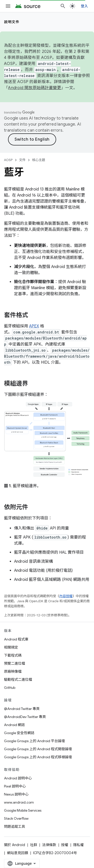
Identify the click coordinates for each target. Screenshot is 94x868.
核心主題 (39, 160)
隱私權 (78, 845)
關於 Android (15, 845)
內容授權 (66, 596)
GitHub (10, 688)
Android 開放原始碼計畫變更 (34, 88)
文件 (22, 160)
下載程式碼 (13, 655)
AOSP (8, 160)
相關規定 (11, 647)
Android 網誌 (14, 725)
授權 (65, 845)
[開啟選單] (8, 6)
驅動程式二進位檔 (18, 680)
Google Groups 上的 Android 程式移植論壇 (38, 757)
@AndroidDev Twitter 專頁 (25, 717)
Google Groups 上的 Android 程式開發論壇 (38, 749)
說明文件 (12, 22)
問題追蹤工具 (15, 826)
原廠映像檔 (13, 671)
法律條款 (49, 845)
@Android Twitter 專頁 (22, 709)
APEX (34, 326)
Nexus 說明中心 (16, 794)
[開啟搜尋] (63, 6)
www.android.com (19, 802)
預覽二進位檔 (15, 663)
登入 (85, 6)
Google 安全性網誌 (19, 733)
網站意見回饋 (18, 853)
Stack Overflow (16, 818)
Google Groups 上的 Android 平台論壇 (34, 741)
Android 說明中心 (18, 778)
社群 (34, 845)
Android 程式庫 (16, 639)
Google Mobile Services (23, 810)
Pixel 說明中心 (15, 786)
